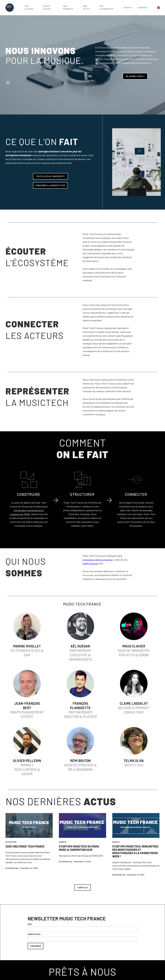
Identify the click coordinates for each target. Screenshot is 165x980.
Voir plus (83, 887)
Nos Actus (86, 8)
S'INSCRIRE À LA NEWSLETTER (49, 185)
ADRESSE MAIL (34, 934)
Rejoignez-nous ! (135, 76)
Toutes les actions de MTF (49, 176)
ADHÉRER (143, 8)
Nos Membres (68, 8)
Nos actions (29, 8)
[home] (10, 8)
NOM (30, 924)
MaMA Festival (90, 565)
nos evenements (107, 8)
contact (128, 8)
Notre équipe (47, 8)
